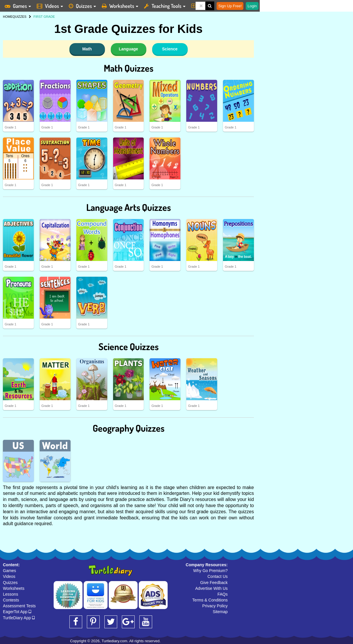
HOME (8, 17)
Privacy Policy (215, 606)
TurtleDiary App (19, 618)
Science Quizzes (129, 346)
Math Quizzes (129, 68)
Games (9, 571)
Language (128, 49)
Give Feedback (214, 583)
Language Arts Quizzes (129, 207)
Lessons (10, 594)
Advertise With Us (211, 588)
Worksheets (14, 588)
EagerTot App (17, 612)
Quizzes (10, 583)
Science (170, 49)
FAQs (223, 594)
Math (87, 49)
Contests (11, 600)
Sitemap (220, 612)
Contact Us (218, 576)
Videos (9, 576)
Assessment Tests (19, 606)
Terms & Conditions (210, 600)
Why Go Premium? (210, 571)
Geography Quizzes (129, 428)
